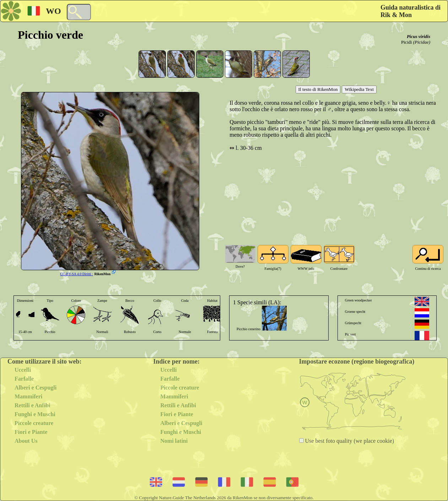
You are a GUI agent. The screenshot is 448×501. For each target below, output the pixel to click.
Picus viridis (419, 36)
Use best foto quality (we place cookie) (349, 441)
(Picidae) (422, 42)
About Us (26, 441)
